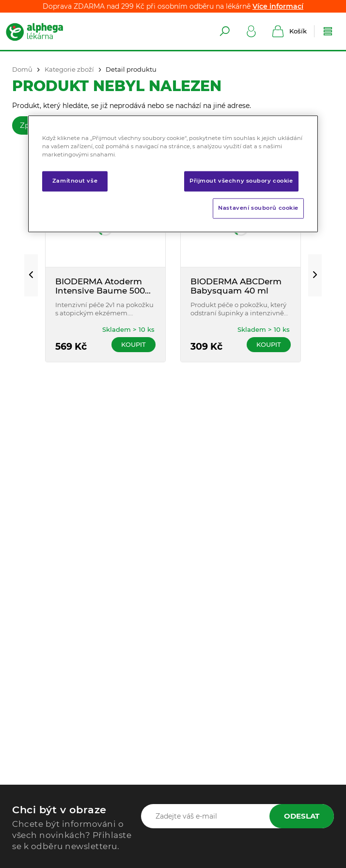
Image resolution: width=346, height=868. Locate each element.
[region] (173, 174)
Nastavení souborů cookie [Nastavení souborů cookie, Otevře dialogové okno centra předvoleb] (258, 208)
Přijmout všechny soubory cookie (241, 181)
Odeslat (302, 816)
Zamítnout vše (75, 181)
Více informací (278, 6)
